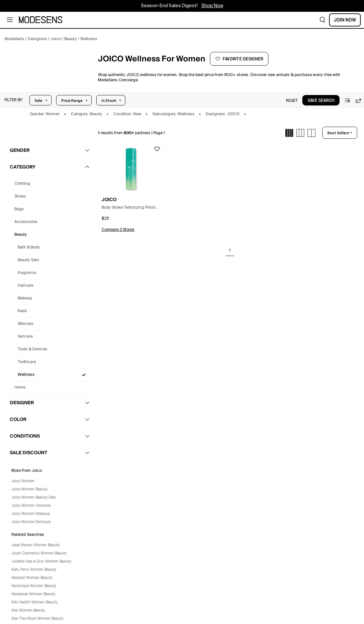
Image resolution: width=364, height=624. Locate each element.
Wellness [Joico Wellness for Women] (26, 375)
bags (19, 209)
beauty (21, 235)
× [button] (65, 114)
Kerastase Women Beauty (33, 594)
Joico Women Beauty (30, 489)
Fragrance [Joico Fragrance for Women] (27, 273)
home (20, 388)
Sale (39, 101)
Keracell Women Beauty (32, 578)
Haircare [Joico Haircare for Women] (25, 286)
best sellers (338, 133)
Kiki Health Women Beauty (35, 602)
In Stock (109, 101)
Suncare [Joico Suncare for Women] (25, 337)
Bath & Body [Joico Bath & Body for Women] (29, 248)
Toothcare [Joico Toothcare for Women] (27, 362)
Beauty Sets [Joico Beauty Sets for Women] (28, 260)
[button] (323, 20)
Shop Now (212, 6)
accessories (26, 222)
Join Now (345, 20)
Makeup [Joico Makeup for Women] (25, 298)
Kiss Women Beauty (28, 611)
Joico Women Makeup (31, 514)
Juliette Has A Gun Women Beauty (41, 562)
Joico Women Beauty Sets (34, 498)
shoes (20, 197)
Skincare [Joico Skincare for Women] (25, 324)
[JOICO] (48, 71)
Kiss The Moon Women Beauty (38, 619)
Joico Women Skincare (31, 522)
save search (321, 101)
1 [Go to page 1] (230, 251)
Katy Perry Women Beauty (34, 570)
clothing (22, 184)
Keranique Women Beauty (34, 586)
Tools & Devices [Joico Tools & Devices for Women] (32, 349)
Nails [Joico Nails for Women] (22, 311)
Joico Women (23, 481)
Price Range (72, 101)
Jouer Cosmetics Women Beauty (39, 553)
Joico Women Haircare (31, 506)
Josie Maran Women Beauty (36, 545)
